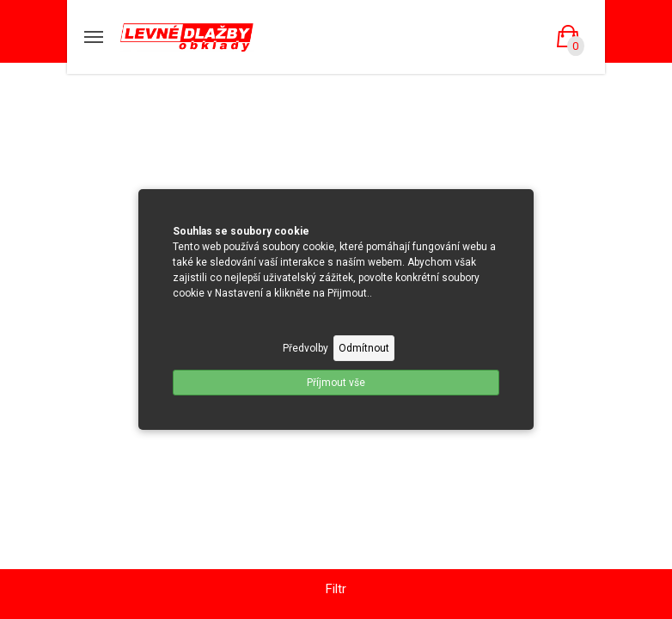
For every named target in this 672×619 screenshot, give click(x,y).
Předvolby (305, 348)
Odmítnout (364, 348)
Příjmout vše (336, 383)
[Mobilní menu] (94, 37)
